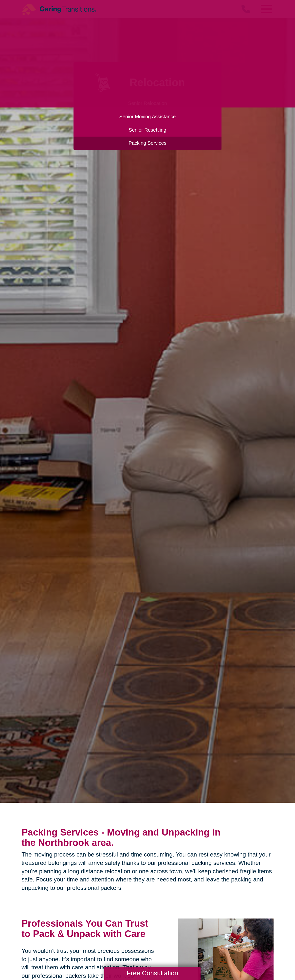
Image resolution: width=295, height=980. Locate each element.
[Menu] (266, 9)
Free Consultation (152, 973)
